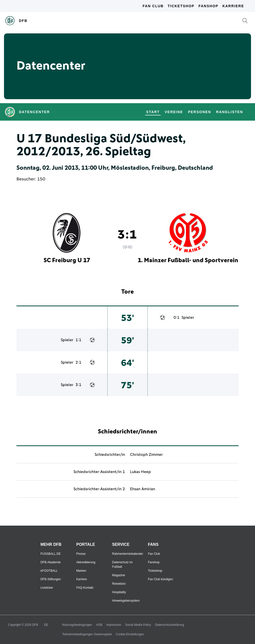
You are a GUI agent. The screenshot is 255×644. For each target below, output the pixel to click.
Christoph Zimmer (146, 455)
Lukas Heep (140, 472)
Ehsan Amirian (143, 489)
